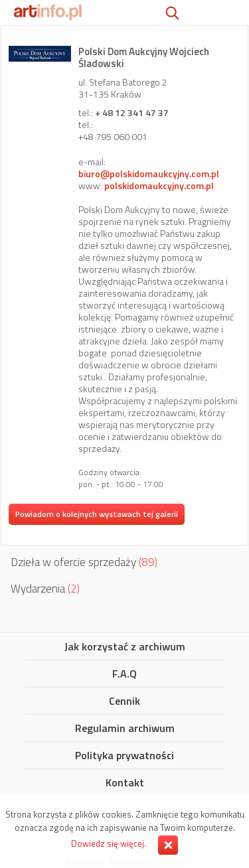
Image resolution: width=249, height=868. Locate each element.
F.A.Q (124, 674)
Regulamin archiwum (125, 729)
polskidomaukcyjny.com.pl (159, 185)
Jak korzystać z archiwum (125, 647)
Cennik (124, 701)
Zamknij (168, 845)
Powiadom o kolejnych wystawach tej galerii (97, 514)
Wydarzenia (45, 589)
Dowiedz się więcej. (109, 843)
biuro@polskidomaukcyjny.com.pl (149, 174)
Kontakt (125, 783)
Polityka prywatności (124, 756)
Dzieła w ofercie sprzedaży (84, 562)
